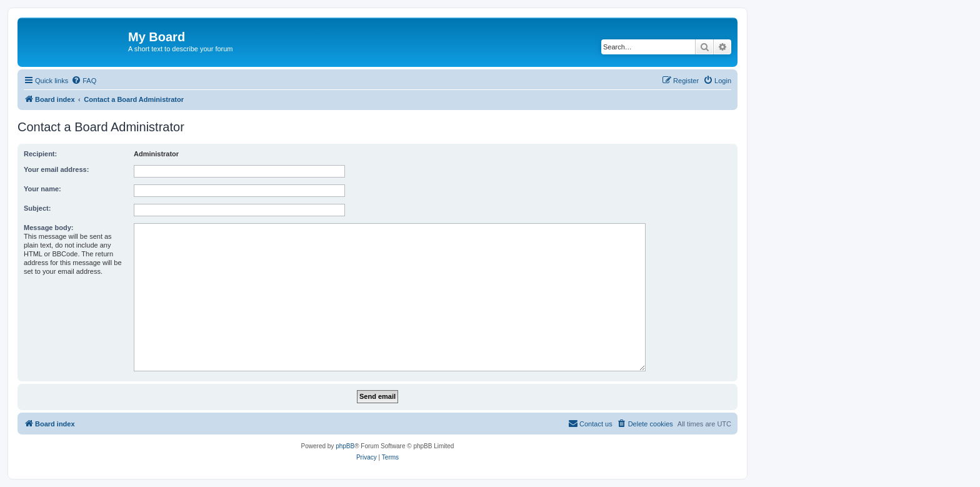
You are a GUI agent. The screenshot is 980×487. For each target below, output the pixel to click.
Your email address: (56, 169)
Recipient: (40, 154)
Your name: (42, 189)
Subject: (37, 208)
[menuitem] (84, 81)
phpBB (345, 446)
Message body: (48, 228)
